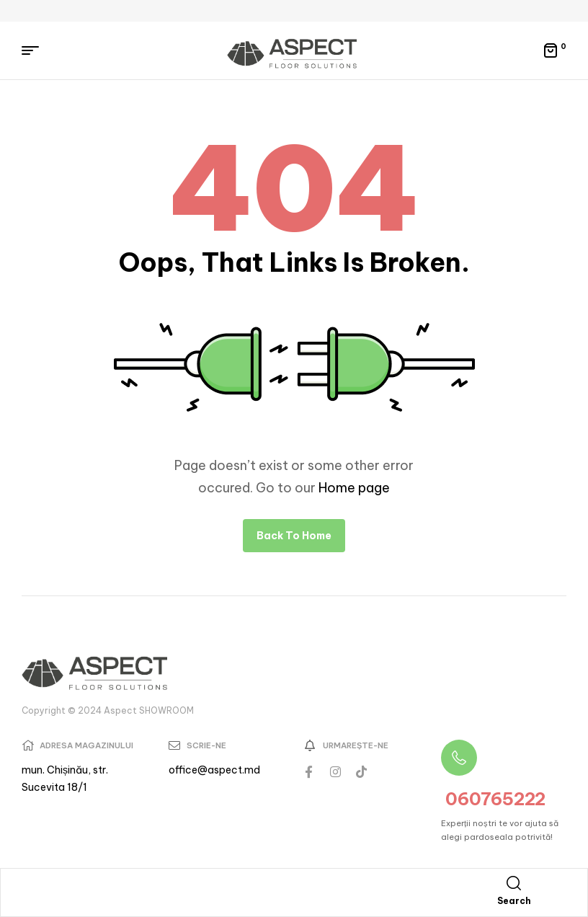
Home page (354, 488)
